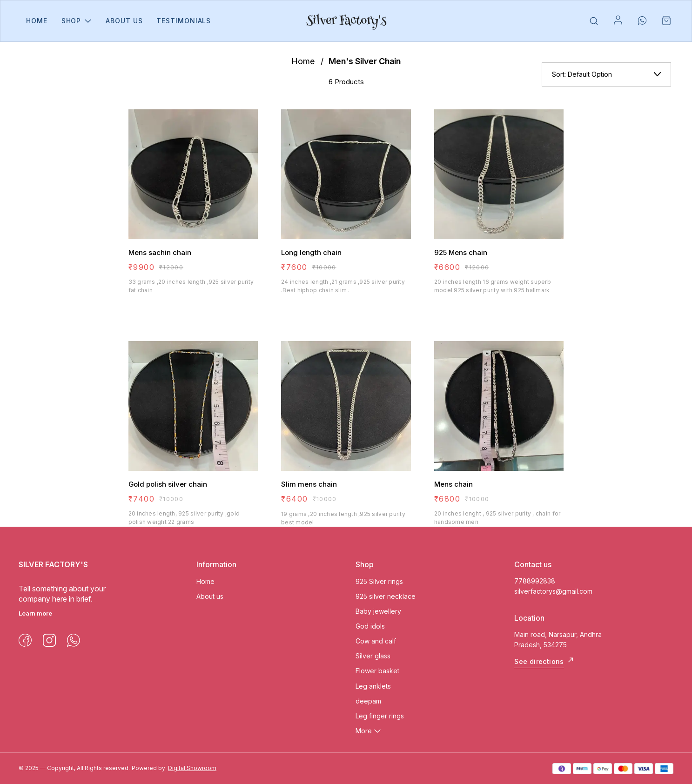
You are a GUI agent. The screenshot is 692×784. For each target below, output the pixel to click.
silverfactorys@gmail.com (553, 591)
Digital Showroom (192, 768)
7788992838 (535, 581)
